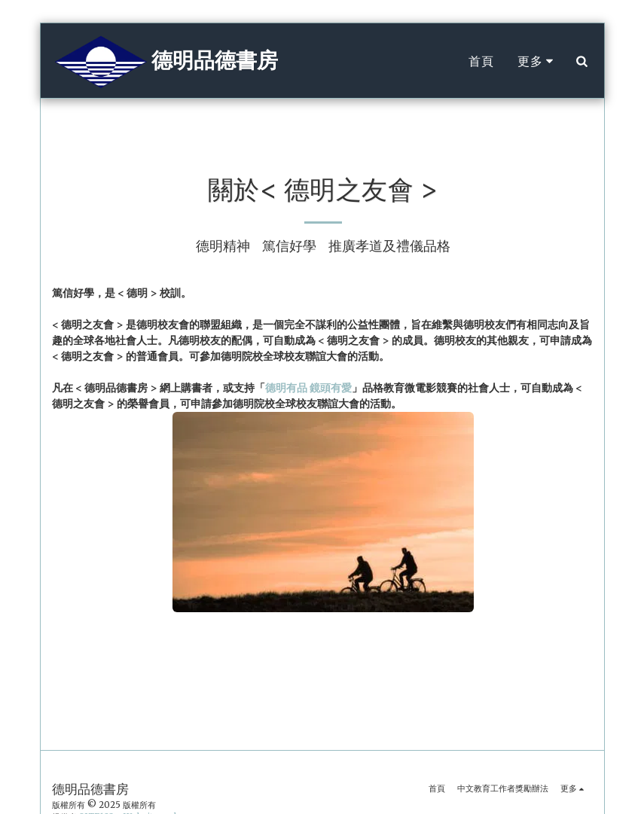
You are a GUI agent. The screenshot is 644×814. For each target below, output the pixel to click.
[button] (582, 61)
